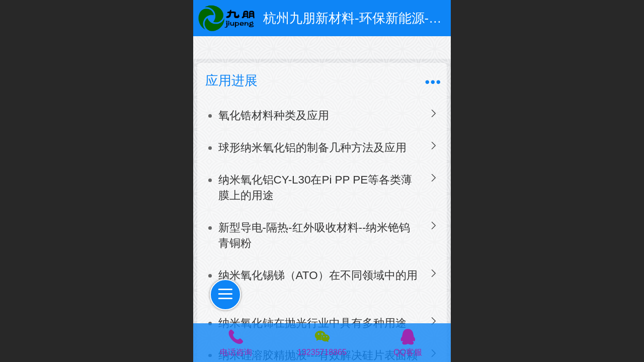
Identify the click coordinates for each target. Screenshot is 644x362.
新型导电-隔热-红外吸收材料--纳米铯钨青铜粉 (314, 235)
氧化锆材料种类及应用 (274, 115)
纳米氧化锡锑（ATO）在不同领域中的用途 (318, 283)
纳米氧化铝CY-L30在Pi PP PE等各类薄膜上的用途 (315, 188)
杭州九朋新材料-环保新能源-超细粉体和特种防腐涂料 (418, 18)
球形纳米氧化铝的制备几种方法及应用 (312, 148)
